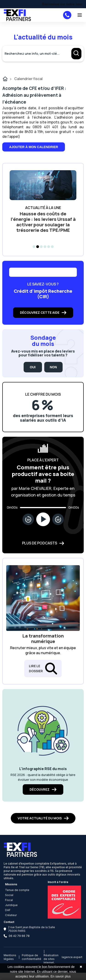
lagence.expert (72, 957)
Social (9, 895)
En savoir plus (61, 976)
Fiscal (9, 900)
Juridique (11, 905)
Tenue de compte (17, 890)
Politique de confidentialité (32, 957)
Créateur (11, 915)
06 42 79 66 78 (19, 936)
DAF (8, 910)
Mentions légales (10, 957)
